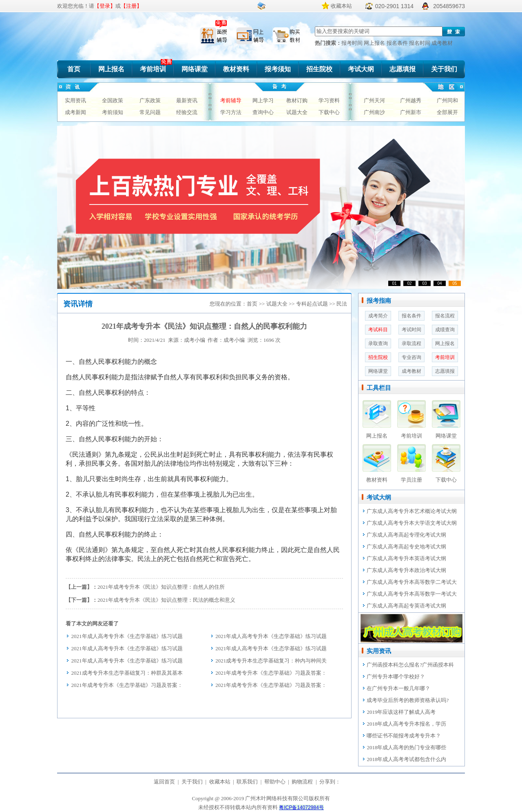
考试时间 (411, 330)
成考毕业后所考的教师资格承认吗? (408, 700)
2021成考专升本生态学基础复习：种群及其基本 (127, 673)
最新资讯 (187, 100)
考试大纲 (361, 69)
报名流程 (445, 316)
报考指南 (379, 301)
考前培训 (153, 69)
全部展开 (447, 112)
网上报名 (375, 43)
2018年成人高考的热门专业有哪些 (406, 747)
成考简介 (378, 316)
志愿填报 (403, 69)
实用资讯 (75, 100)
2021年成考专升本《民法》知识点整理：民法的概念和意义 (166, 600)
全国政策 (113, 100)
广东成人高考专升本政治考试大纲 (406, 570)
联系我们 (247, 782)
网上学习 (263, 100)
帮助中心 (275, 782)
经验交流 (187, 112)
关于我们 (444, 69)
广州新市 (411, 112)
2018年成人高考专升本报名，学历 (406, 724)
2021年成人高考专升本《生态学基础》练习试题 (127, 636)
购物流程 (302, 782)
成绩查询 (445, 330)
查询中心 (263, 112)
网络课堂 (195, 69)
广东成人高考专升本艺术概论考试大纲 (412, 511)
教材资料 (236, 69)
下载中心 (329, 112)
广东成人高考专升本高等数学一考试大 (412, 594)
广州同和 (447, 100)
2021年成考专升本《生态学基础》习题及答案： (271, 673)
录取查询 (378, 343)
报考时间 (353, 43)
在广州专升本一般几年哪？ (398, 688)
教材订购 (297, 100)
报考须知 (278, 69)
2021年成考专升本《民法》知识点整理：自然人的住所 (161, 587)
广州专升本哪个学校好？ (396, 677)
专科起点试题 (312, 304)
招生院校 (319, 69)
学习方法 (231, 112)
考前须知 (113, 112)
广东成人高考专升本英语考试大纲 (406, 558)
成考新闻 (75, 112)
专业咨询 (411, 357)
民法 (342, 304)
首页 (74, 69)
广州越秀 (411, 100)
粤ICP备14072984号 (301, 808)
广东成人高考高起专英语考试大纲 (406, 606)
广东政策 (150, 100)
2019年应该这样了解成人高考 (401, 712)
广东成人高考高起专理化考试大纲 (406, 535)
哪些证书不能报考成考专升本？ (404, 736)
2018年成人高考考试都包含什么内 (406, 759)
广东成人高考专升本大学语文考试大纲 (412, 523)
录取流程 (411, 343)
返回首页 (164, 782)
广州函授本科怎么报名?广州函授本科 (410, 665)
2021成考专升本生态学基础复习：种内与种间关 (271, 661)
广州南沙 (374, 112)
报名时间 (420, 43)
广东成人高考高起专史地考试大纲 (406, 547)
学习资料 (329, 100)
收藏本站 (341, 6)
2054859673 (449, 6)
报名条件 (398, 43)
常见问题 (150, 112)
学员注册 (411, 480)
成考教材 (442, 43)
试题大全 (297, 112)
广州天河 (374, 100)
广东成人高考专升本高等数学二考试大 (412, 582)
